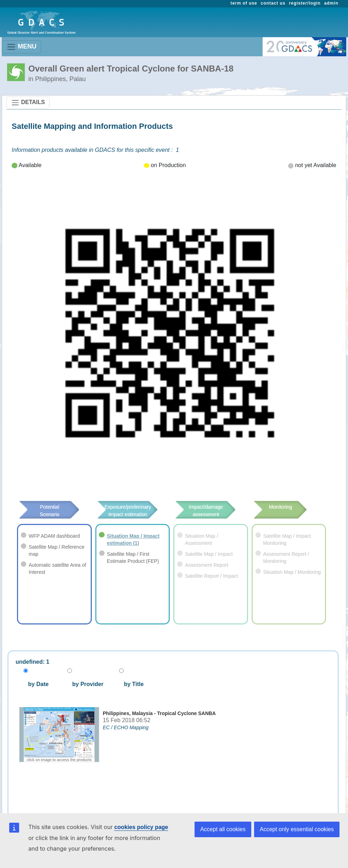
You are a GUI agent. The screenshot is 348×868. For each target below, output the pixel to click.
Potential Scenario (51, 511)
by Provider (85, 684)
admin (331, 3)
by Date (38, 684)
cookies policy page (141, 827)
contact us (273, 3)
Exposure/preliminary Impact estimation (127, 511)
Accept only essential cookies (297, 829)
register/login (305, 3)
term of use (244, 3)
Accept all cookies (223, 829)
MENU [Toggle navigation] (21, 47)
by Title (131, 684)
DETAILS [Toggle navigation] (28, 103)
